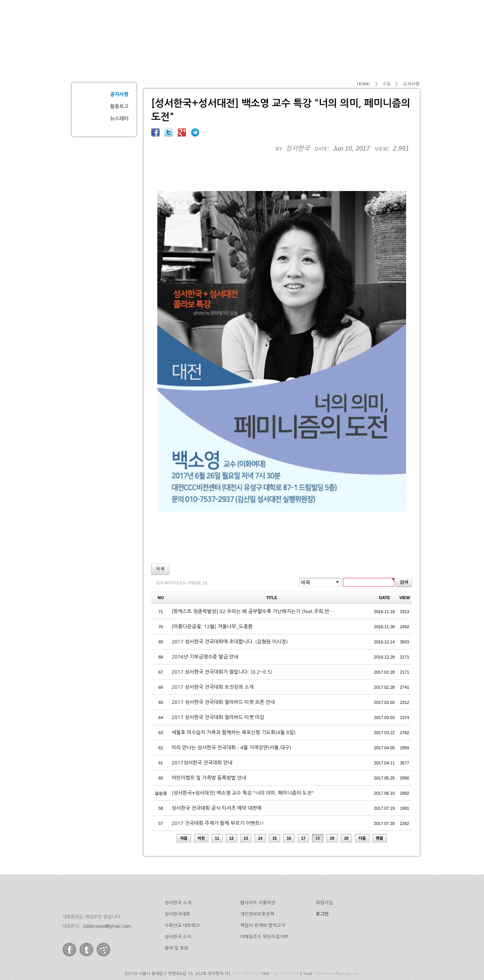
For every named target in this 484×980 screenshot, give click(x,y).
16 (289, 810)
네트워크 (327, 25)
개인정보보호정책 (257, 885)
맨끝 (380, 810)
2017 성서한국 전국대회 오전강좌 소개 (213, 658)
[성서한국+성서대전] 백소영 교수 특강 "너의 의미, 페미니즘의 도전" (243, 764)
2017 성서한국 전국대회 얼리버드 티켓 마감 (218, 689)
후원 (393, 25)
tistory (103, 921)
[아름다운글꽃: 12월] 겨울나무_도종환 (212, 598)
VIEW (405, 569)
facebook (69, 921)
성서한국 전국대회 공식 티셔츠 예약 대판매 (217, 779)
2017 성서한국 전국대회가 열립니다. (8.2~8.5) (222, 643)
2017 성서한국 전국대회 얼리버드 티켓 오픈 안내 (223, 673)
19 (332, 810)
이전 (201, 810)
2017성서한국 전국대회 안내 (202, 734)
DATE (385, 569)
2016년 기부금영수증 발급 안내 (205, 628)
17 (303, 810)
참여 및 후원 (176, 919)
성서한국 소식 (178, 908)
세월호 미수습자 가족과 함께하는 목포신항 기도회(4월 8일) (234, 704)
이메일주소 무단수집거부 (264, 908)
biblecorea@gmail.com (107, 898)
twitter (86, 921)
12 (231, 810)
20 (346, 810)
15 (275, 810)
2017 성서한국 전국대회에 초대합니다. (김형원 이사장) (230, 613)
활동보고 (119, 106)
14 (260, 810)
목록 (160, 540)
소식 (362, 25)
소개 (235, 25)
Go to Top (12, 975)
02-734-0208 (248, 945)
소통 (98, 67)
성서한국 (140, 24)
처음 (184, 810)
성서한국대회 (278, 25)
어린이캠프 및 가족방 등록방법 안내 (209, 749)
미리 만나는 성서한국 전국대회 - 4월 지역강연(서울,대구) (232, 719)
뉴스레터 (119, 119)
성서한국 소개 (178, 874)
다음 (362, 810)
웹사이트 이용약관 (258, 874)
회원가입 (324, 874)
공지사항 (119, 94)
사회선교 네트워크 (182, 897)
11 (217, 810)
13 (246, 810)
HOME (363, 84)
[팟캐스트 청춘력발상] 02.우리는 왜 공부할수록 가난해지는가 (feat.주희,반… (253, 583)
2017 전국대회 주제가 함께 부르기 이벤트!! (218, 794)
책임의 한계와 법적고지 (263, 897)
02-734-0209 (286, 945)
